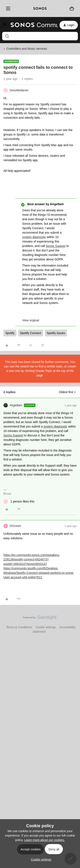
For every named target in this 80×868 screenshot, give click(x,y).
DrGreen (15, 526)
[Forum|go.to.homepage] (32, 25)
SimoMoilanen (19, 90)
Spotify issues (56, 333)
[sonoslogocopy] (40, 8)
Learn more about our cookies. (45, 840)
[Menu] (7, 8)
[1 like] (19, 502)
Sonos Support (56, 246)
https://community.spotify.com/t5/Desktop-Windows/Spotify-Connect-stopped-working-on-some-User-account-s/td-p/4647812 (39, 573)
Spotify (10, 333)
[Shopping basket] (72, 9)
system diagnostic (34, 237)
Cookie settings (46, 627)
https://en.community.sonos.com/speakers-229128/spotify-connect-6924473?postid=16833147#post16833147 (32, 559)
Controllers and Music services (27, 49)
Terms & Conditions (19, 627)
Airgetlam (16, 405)
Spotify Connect (31, 333)
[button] (5, 26)
